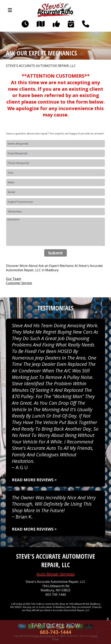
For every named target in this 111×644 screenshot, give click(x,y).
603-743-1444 (55, 595)
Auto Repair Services (56, 574)
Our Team (13, 279)
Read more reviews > (34, 480)
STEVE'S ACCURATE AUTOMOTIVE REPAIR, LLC (41, 66)
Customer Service (19, 283)
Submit (55, 253)
